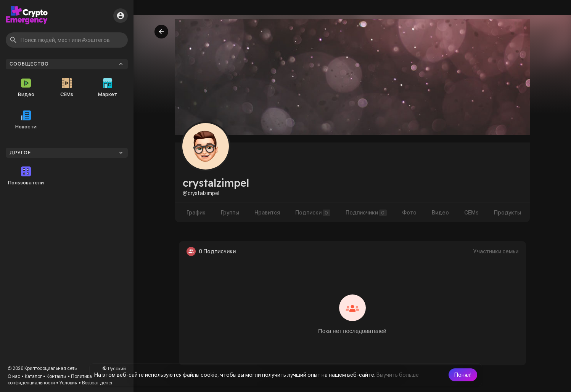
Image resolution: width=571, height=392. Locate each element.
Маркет (108, 88)
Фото (409, 213)
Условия (68, 383)
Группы (230, 213)
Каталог (33, 376)
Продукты (507, 213)
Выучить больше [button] (398, 375)
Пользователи (26, 176)
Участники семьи (496, 251)
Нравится (267, 213)
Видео (26, 88)
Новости (26, 120)
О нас (14, 376)
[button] (463, 375)
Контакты (56, 376)
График (196, 213)
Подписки (313, 213)
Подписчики (366, 213)
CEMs (67, 88)
